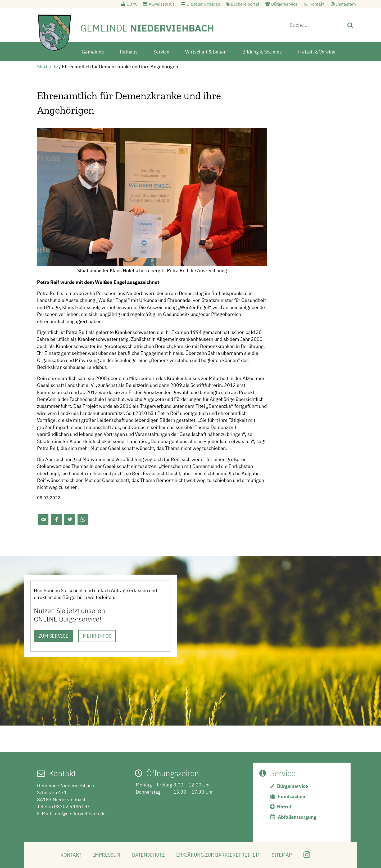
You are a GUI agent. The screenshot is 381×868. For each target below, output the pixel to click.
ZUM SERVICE (53, 635)
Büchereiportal (245, 4)
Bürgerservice (284, 4)
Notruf (284, 806)
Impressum (107, 854)
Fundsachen (292, 796)
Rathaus (129, 51)
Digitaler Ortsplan (203, 4)
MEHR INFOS (97, 635)
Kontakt (317, 4)
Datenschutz (148, 854)
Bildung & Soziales (262, 51)
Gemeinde (93, 51)
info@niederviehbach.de (80, 813)
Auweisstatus (162, 4)
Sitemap (282, 854)
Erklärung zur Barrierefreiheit (218, 854)
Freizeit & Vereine (317, 51)
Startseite (47, 66)
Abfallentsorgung (297, 816)
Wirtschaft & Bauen (206, 51)
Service (161, 51)
